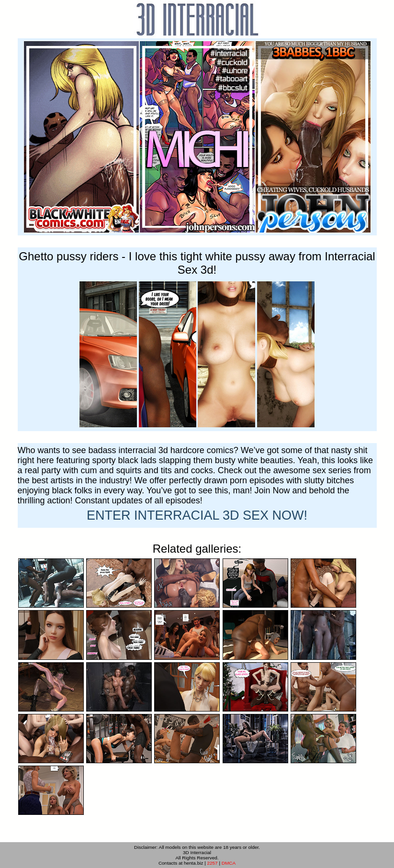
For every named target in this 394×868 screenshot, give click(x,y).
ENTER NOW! (197, 515)
